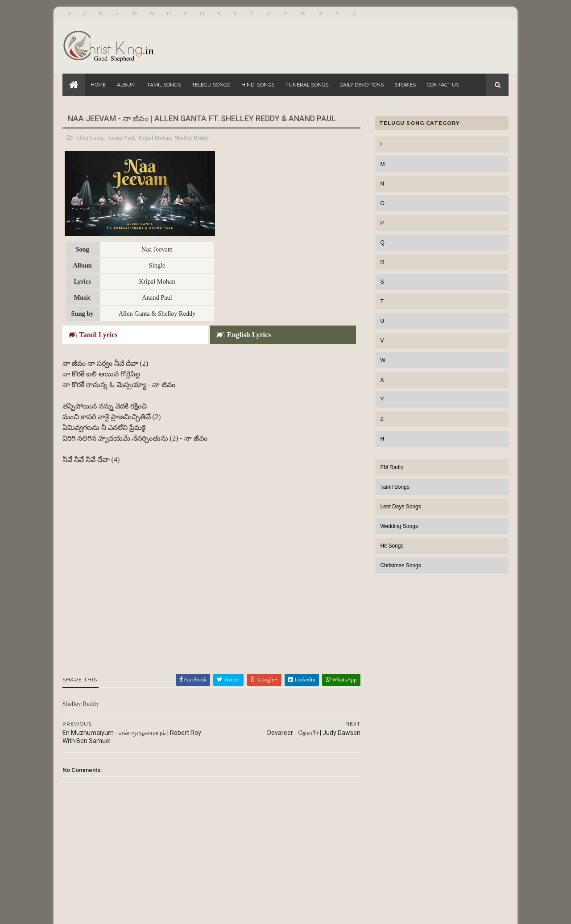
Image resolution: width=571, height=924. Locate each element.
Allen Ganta (89, 138)
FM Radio (392, 467)
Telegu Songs (211, 85)
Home (98, 85)
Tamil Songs (164, 85)
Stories (405, 85)
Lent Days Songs (400, 507)
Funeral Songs (307, 85)
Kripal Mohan (155, 138)
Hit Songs (392, 546)
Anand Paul (121, 138)
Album (126, 85)
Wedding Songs (399, 526)
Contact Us (443, 85)
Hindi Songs (258, 85)
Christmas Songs (400, 565)
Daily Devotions (362, 85)
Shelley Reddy (192, 138)
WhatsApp (335, 590)
